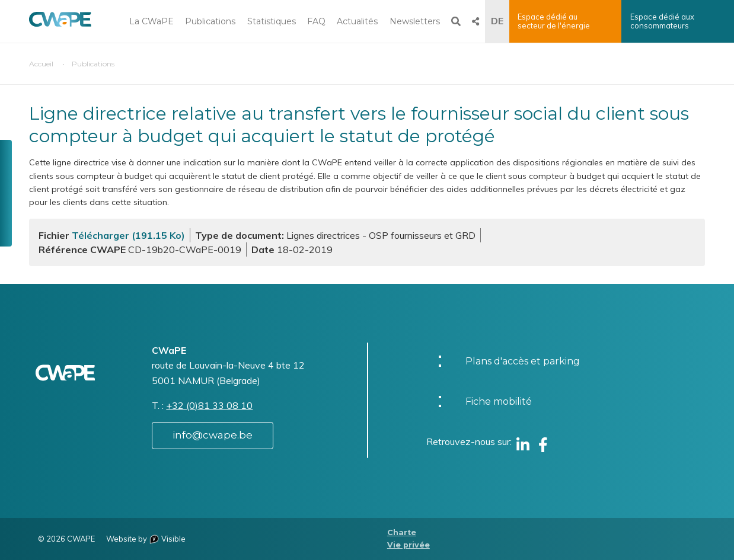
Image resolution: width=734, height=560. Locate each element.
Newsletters (415, 21)
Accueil (41, 64)
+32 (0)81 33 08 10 (209, 405)
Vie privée (409, 545)
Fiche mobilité (499, 401)
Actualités (357, 21)
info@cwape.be (213, 435)
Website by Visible (146, 539)
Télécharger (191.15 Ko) (128, 235)
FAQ (316, 21)
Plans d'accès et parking (523, 361)
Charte (402, 532)
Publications (210, 21)
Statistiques (272, 21)
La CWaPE (151, 21)
